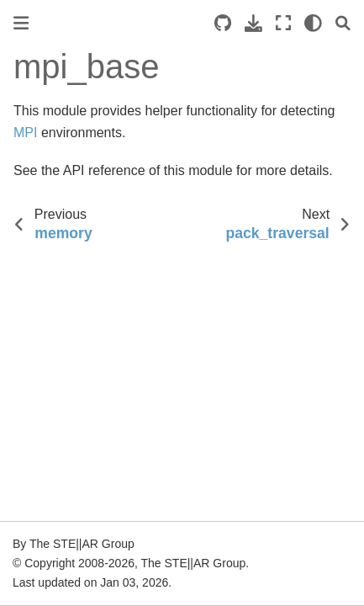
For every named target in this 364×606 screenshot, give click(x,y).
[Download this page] (253, 23)
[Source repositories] (223, 23)
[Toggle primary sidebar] (21, 23)
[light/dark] (313, 23)
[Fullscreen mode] (283, 23)
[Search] (343, 23)
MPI (25, 133)
